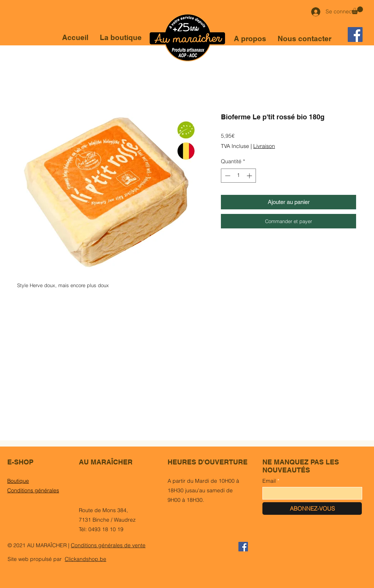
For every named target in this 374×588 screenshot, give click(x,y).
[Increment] (250, 176)
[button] (357, 10)
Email (269, 481)
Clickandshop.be (86, 559)
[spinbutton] (238, 176)
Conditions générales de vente (108, 545)
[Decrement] (227, 176)
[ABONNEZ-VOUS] (312, 508)
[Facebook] (355, 35)
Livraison (264, 146)
